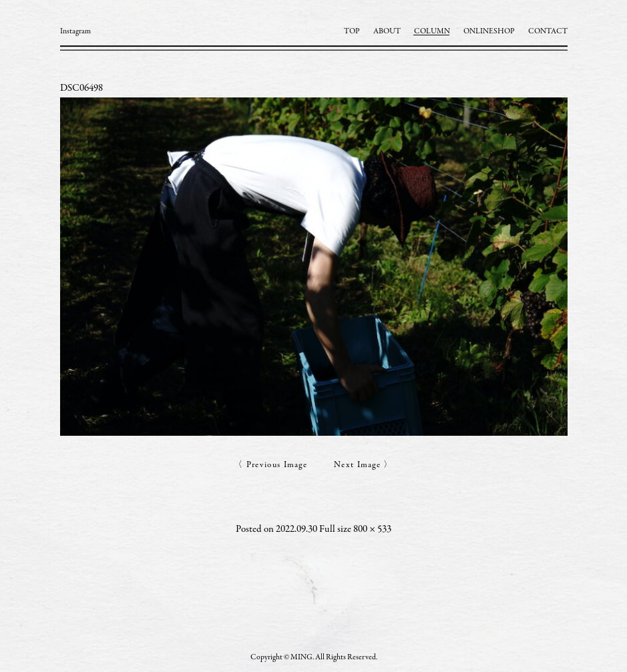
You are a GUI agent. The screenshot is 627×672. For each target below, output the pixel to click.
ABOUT (387, 31)
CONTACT (548, 31)
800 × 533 (372, 530)
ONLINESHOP (489, 31)
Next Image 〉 (364, 465)
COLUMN (432, 31)
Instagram (75, 31)
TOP (352, 31)
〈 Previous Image (270, 465)
